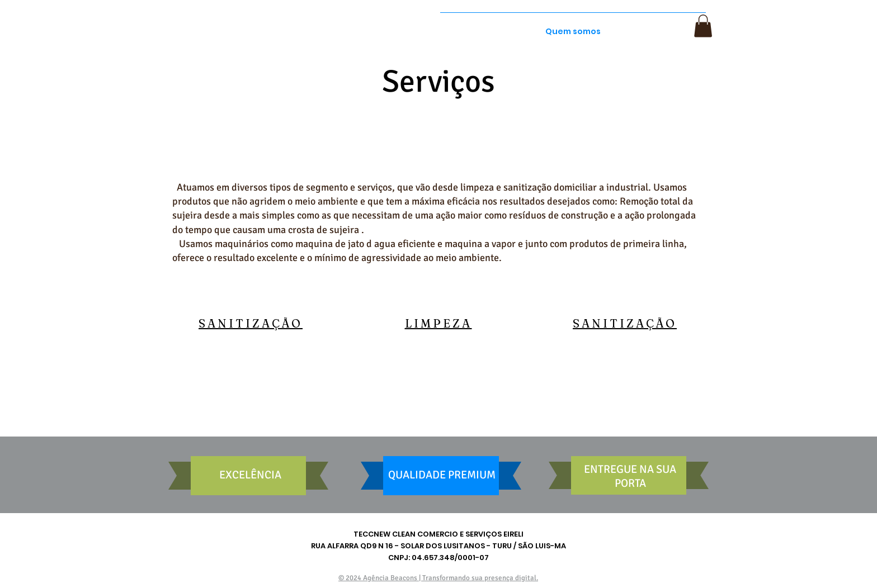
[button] (703, 26)
